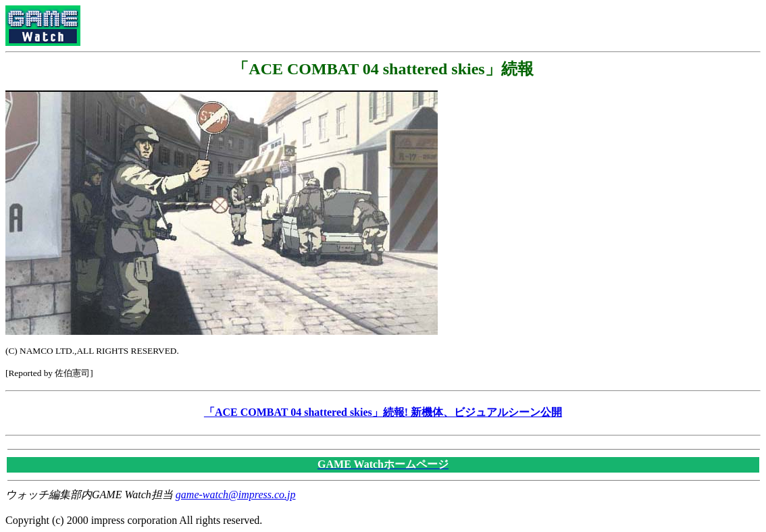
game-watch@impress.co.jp (236, 495)
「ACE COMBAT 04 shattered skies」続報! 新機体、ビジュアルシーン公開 (383, 412)
